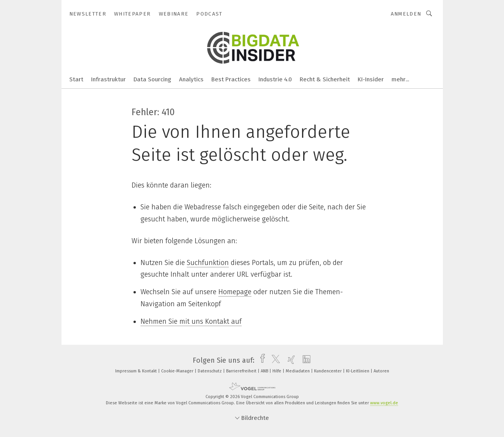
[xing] (289, 360)
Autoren (381, 371)
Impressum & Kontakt (137, 371)
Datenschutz (210, 371)
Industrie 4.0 (275, 79)
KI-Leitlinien (358, 371)
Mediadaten (298, 371)
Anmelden (406, 14)
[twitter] (274, 360)
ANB (265, 371)
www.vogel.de (384, 403)
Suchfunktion (208, 263)
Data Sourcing (152, 79)
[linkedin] (305, 360)
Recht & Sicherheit (325, 79)
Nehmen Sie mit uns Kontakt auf (191, 321)
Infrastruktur (108, 79)
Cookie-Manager (178, 371)
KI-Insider (371, 79)
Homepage (235, 292)
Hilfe (277, 371)
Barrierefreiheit (242, 371)
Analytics (191, 79)
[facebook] (261, 360)
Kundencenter (328, 371)
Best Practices (231, 79)
